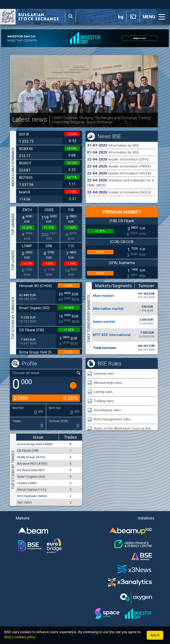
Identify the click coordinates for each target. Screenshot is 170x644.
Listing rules (103, 392)
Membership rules (108, 383)
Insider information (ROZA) (130, 173)
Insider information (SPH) (129, 159)
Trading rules (104, 401)
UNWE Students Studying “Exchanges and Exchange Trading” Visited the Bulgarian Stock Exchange (102, 120)
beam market (104, 322)
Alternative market (108, 309)
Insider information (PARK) (130, 166)
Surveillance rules (107, 410)
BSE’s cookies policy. (20, 637)
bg (121, 17)
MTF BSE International (112, 335)
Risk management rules (112, 419)
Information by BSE (124, 145)
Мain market (103, 296)
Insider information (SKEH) (130, 192)
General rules (104, 374)
